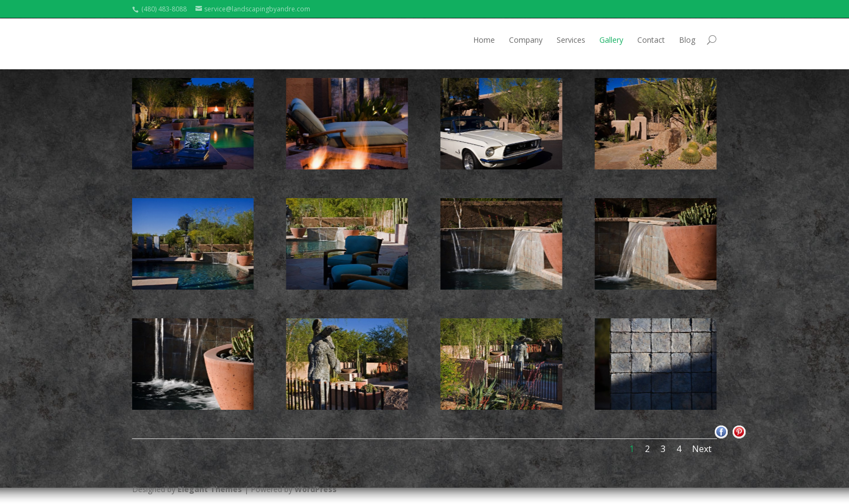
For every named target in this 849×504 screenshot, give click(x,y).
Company (526, 40)
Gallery (611, 40)
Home (484, 40)
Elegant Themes (210, 489)
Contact (651, 40)
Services (571, 40)
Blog (687, 40)
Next (702, 449)
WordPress (316, 489)
